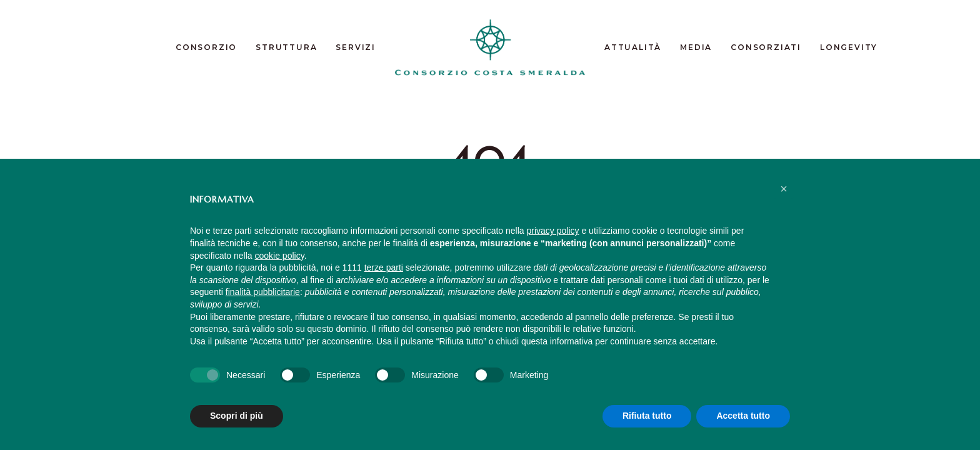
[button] (784, 189)
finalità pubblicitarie (263, 292)
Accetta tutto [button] (743, 416)
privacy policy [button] (553, 231)
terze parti (384, 267)
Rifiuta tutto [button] (647, 416)
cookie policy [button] (280, 256)
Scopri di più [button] (237, 416)
